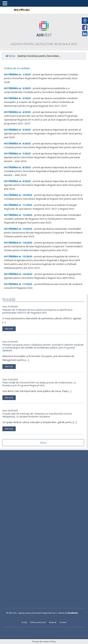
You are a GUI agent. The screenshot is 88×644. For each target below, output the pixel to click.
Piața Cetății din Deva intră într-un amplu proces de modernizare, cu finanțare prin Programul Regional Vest (39, 384)
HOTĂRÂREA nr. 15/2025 (18, 256)
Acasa (24, 622)
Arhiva (43, 443)
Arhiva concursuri (38, 622)
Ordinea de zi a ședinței (17, 68)
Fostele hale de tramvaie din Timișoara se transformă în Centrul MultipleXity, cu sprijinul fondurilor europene (37, 415)
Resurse (53, 622)
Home (10, 56)
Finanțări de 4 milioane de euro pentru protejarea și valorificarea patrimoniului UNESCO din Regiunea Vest (37, 311)
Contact (63, 622)
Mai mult (9, 329)
